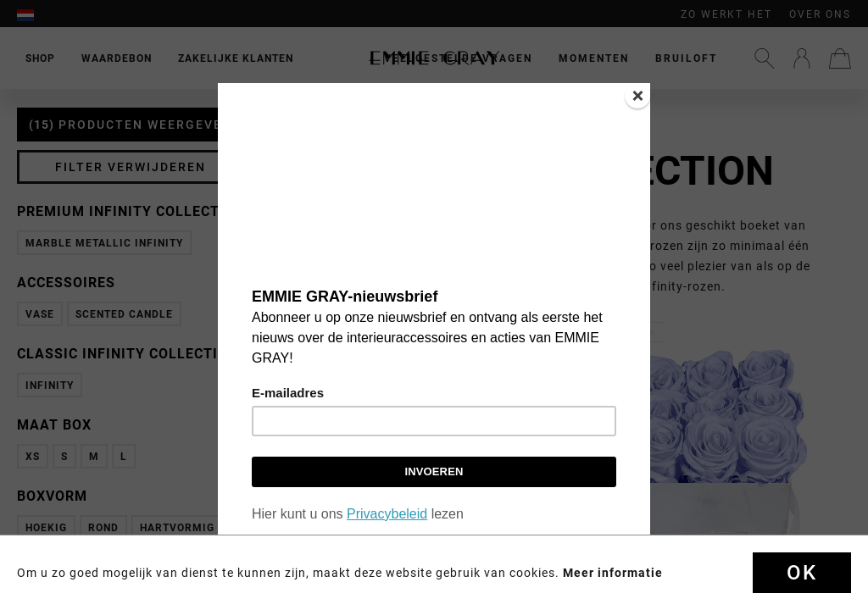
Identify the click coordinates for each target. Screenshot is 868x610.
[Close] (637, 96)
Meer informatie (613, 573)
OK (802, 573)
